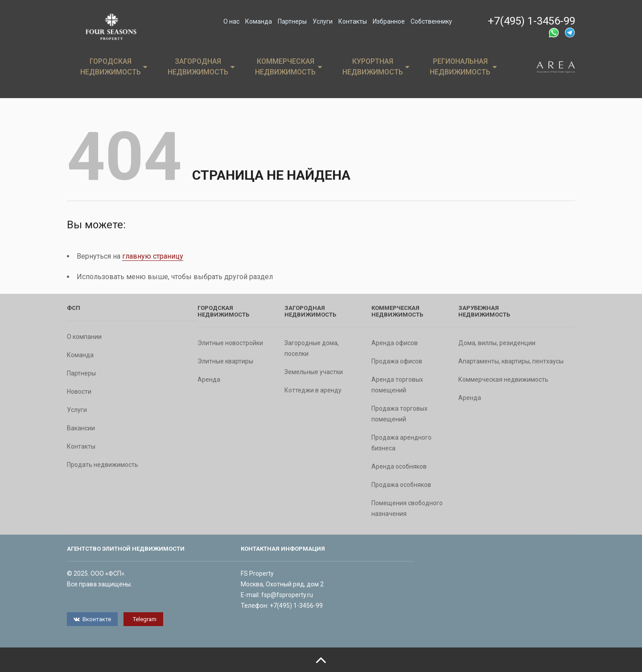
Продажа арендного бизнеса (401, 443)
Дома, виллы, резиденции (497, 343)
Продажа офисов (397, 361)
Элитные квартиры (225, 361)
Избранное (389, 21)
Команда (259, 21)
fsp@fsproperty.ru (287, 595)
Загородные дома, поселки (312, 348)
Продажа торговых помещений (399, 414)
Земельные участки (314, 372)
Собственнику (431, 21)
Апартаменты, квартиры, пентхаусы (511, 361)
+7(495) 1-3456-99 (531, 21)
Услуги (323, 21)
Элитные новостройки (230, 343)
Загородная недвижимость (201, 67)
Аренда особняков (399, 466)
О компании (84, 337)
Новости (79, 392)
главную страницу (153, 256)
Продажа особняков (401, 485)
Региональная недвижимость (463, 67)
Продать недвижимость (103, 465)
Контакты (353, 21)
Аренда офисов (395, 343)
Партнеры (292, 21)
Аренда (209, 379)
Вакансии (81, 428)
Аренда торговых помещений (397, 385)
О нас (231, 21)
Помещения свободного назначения (407, 508)
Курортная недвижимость (376, 67)
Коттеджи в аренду (313, 390)
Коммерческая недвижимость (288, 67)
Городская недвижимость (114, 67)
